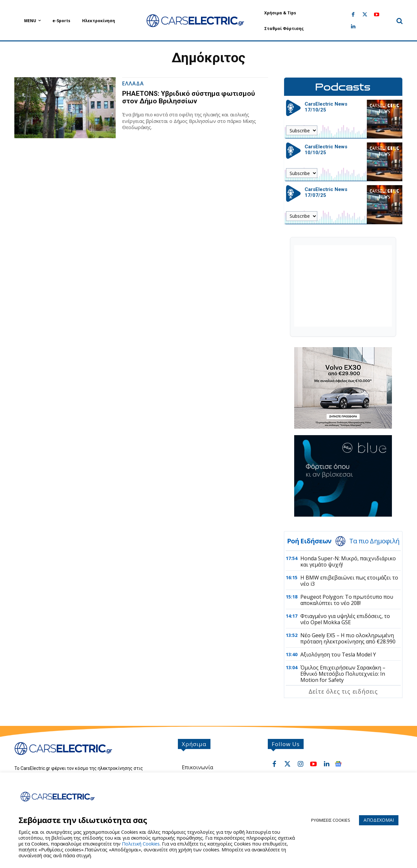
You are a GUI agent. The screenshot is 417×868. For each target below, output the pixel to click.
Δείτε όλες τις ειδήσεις (343, 691)
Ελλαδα (133, 84)
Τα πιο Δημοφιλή (374, 541)
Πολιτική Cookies (141, 844)
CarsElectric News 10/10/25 (326, 150)
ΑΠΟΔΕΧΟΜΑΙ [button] (379, 820)
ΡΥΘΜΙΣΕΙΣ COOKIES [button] (331, 820)
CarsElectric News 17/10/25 (326, 107)
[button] (399, 21)
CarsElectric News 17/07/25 (326, 192)
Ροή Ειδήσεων (309, 541)
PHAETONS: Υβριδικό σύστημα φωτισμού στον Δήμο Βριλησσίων (189, 97)
